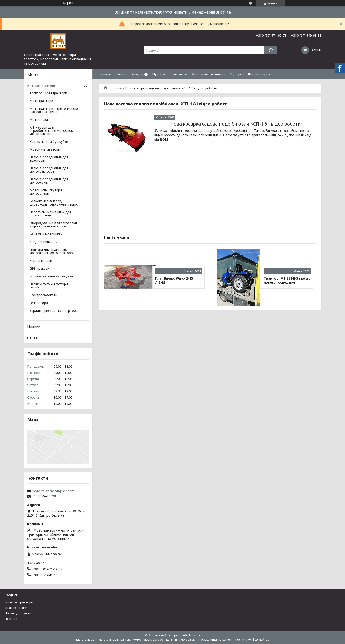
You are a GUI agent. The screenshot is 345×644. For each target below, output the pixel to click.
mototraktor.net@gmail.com (53, 491)
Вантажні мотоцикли (46, 234)
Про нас (159, 74)
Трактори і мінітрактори (48, 93)
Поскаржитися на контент (215, 640)
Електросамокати (43, 295)
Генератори (39, 303)
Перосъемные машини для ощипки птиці (50, 214)
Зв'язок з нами (16, 608)
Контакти (179, 74)
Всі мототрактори (19, 602)
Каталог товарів (129, 74)
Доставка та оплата (209, 74)
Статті (33, 338)
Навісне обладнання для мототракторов (49, 170)
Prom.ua (194, 635)
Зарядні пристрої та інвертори (54, 311)
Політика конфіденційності (253, 640)
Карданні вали (41, 261)
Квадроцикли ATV (43, 242)
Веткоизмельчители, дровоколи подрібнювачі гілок (54, 203)
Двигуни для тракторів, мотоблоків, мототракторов (52, 252)
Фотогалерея (259, 74)
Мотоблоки (39, 120)
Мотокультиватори (45, 150)
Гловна (105, 74)
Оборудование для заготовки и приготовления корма (53, 225)
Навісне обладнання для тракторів (49, 159)
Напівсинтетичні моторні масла (49, 286)
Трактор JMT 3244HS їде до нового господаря (287, 280)
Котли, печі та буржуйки (49, 142)
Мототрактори (41, 101)
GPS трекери (39, 269)
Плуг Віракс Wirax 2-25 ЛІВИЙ (174, 280)
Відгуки (237, 74)
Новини (116, 88)
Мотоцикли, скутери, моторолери (46, 192)
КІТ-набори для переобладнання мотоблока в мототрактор (53, 131)
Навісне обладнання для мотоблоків (49, 181)
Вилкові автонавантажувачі (52, 277)
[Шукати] (271, 50)
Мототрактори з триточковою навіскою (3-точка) (54, 110)
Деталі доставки (18, 613)
